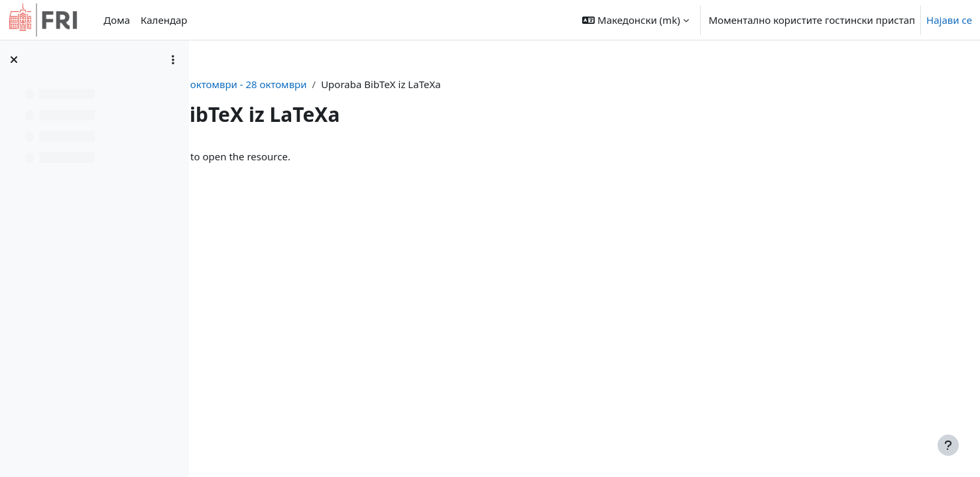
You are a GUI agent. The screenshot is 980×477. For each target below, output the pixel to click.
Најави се (949, 20)
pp (336, 84)
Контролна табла (275, 84)
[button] (635, 20)
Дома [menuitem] (117, 20)
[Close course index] (14, 60)
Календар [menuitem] (164, 20)
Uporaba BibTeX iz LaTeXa (314, 156)
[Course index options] (173, 60)
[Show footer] (948, 445)
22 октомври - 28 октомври (421, 84)
